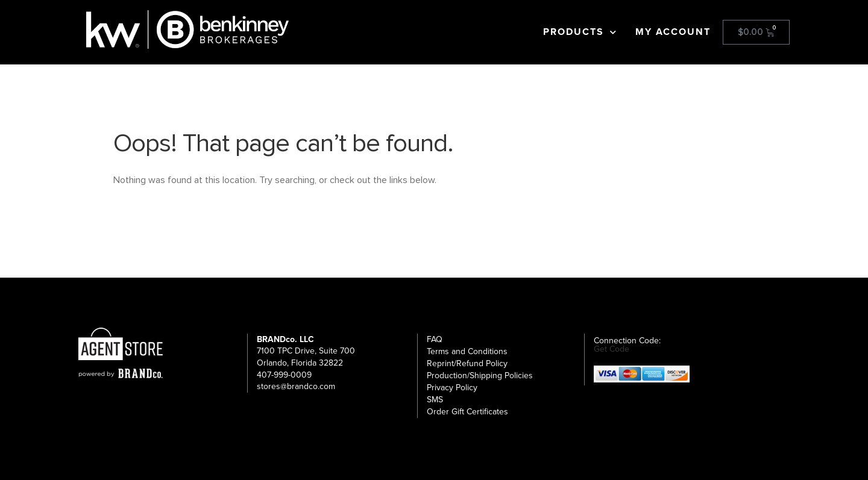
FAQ (435, 339)
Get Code (612, 349)
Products (580, 32)
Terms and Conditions (467, 351)
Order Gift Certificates (467, 412)
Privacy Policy (452, 388)
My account (673, 32)
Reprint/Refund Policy (467, 363)
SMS (435, 400)
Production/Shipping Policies (480, 376)
